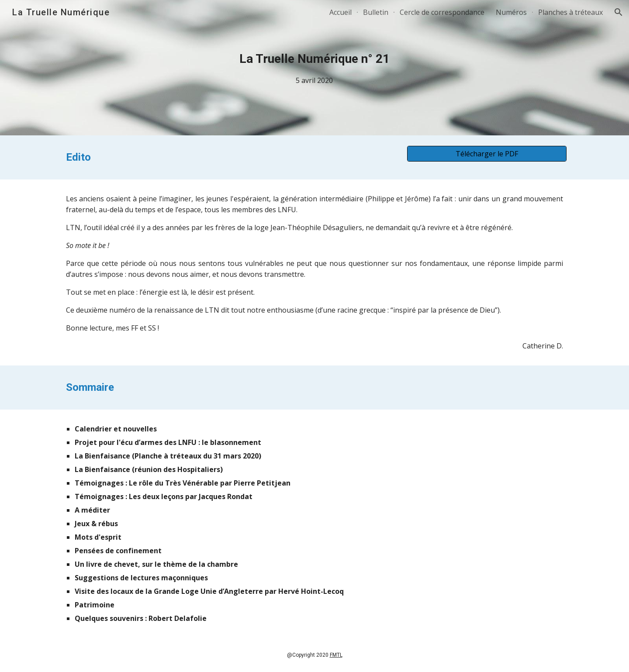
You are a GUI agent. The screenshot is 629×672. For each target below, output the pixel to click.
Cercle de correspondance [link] (442, 12)
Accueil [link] (340, 12)
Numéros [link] (511, 12)
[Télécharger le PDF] (487, 154)
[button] (619, 12)
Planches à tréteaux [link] (570, 12)
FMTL (336, 655)
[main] (314, 68)
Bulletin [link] (376, 12)
